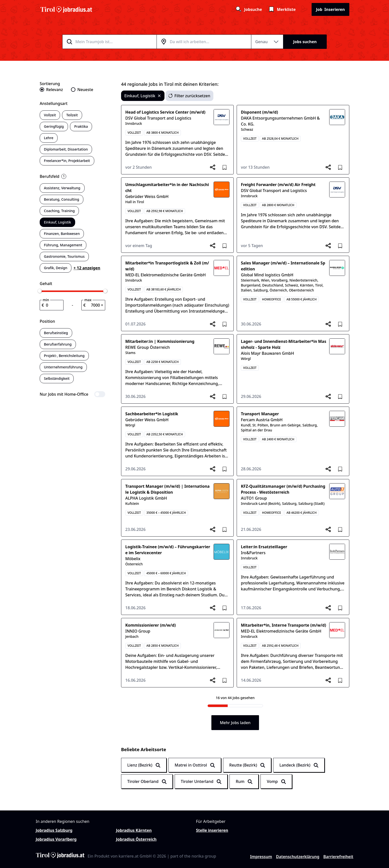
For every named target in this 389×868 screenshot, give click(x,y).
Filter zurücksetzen (189, 96)
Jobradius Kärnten (134, 830)
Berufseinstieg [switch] (56, 333)
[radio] (51, 90)
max (88, 300)
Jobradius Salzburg (54, 830)
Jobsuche (249, 9)
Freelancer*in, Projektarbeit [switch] (67, 161)
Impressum (261, 857)
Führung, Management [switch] (63, 245)
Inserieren (330, 9)
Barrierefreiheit (338, 857)
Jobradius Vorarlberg (56, 839)
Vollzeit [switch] (50, 115)
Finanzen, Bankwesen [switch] (62, 234)
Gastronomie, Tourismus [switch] (64, 256)
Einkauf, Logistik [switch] (57, 222)
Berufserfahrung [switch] (58, 344)
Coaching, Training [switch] (59, 211)
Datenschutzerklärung (298, 857)
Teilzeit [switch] (72, 115)
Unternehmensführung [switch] (63, 367)
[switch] (72, 394)
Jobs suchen (305, 42)
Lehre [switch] (49, 138)
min (46, 300)
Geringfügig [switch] (54, 126)
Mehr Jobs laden (235, 723)
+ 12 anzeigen (87, 268)
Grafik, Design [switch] (56, 268)
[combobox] (116, 42)
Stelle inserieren (212, 830)
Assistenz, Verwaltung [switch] (62, 188)
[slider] (40, 291)
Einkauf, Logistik (143, 96)
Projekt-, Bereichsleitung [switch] (64, 356)
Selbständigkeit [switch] (57, 378)
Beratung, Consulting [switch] (62, 199)
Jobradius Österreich (136, 839)
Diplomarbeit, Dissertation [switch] (66, 149)
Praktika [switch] (81, 126)
